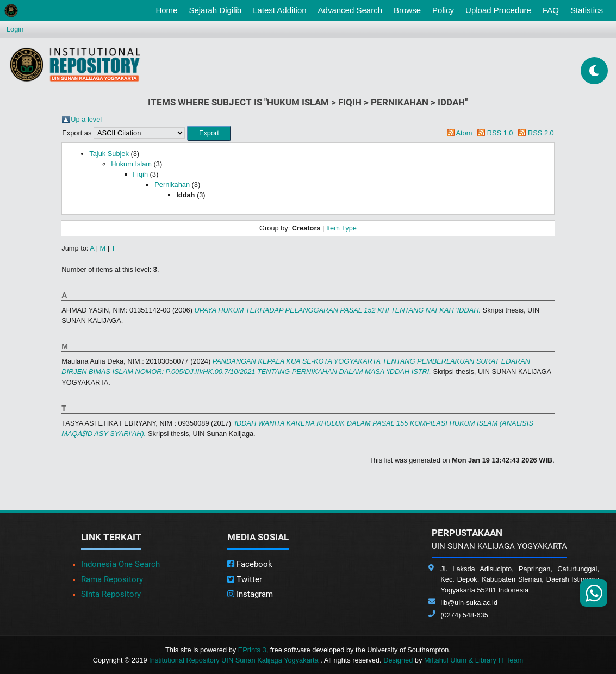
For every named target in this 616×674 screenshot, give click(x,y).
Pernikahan (172, 185)
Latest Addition (279, 10)
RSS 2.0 (541, 133)
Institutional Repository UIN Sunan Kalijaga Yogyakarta (235, 660)
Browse (407, 10)
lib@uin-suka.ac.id (469, 603)
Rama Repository (112, 579)
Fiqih (140, 174)
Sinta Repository (111, 594)
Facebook (250, 564)
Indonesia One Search (120, 564)
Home (169, 9)
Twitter (245, 579)
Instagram (250, 594)
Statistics (587, 10)
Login (15, 29)
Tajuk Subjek (109, 154)
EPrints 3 (252, 650)
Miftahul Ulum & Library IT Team (474, 660)
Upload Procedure (498, 10)
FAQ (551, 10)
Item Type (341, 228)
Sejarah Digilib (215, 10)
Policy (443, 10)
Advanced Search (350, 10)
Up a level (86, 119)
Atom (464, 133)
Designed (398, 660)
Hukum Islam (131, 164)
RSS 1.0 (500, 133)
